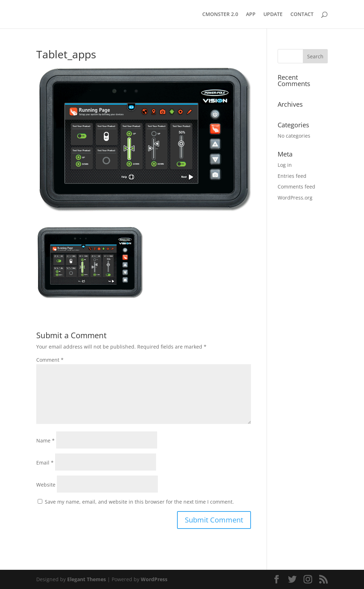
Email (45, 463)
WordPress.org (295, 198)
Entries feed (292, 176)
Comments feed (296, 187)
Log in (285, 165)
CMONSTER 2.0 (220, 15)
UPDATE (273, 15)
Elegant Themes (87, 579)
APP (251, 15)
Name (45, 441)
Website (46, 485)
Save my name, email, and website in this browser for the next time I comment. (139, 502)
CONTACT (302, 15)
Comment (50, 360)
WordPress (154, 579)
